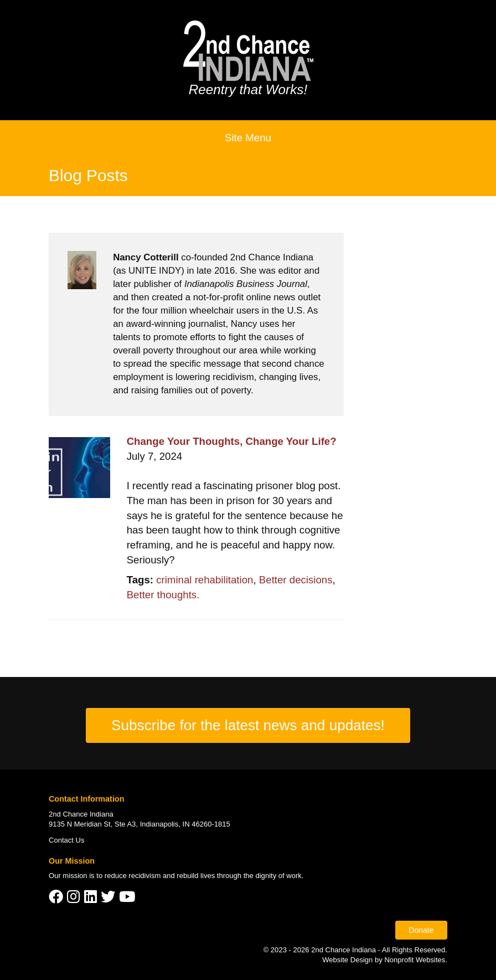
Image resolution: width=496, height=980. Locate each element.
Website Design (348, 960)
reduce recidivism (133, 876)
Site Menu (248, 138)
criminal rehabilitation (205, 580)
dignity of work (278, 876)
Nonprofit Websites (415, 960)
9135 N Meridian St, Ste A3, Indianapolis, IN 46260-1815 (139, 824)
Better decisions (296, 580)
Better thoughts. (163, 595)
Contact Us (67, 840)
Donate (421, 930)
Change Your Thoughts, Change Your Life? (232, 441)
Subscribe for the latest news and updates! (248, 725)
